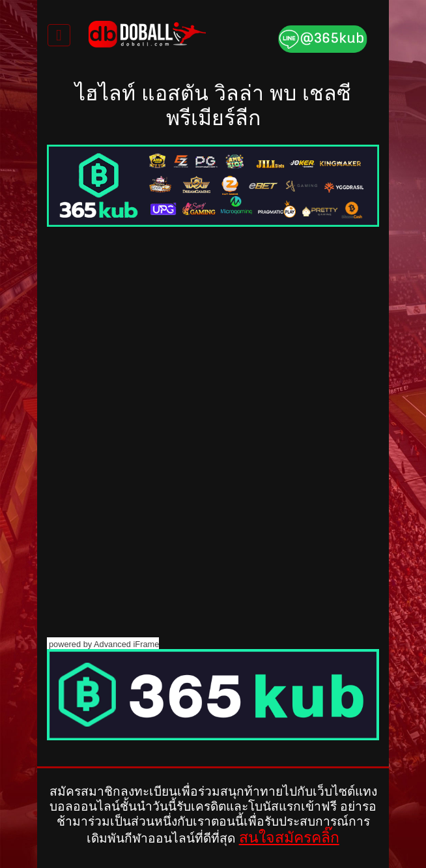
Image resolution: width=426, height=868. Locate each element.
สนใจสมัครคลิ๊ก (289, 837)
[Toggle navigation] (59, 35)
